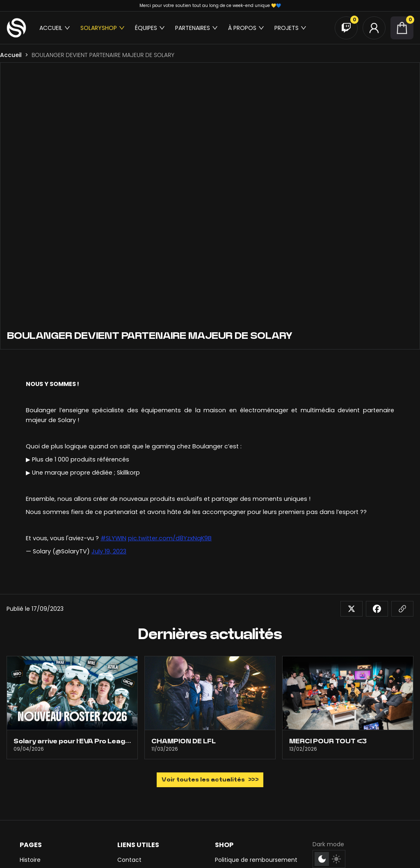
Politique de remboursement (256, 860)
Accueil (11, 55)
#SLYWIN (113, 538)
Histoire (30, 860)
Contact (129, 860)
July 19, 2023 (109, 551)
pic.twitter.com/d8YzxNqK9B (170, 538)
